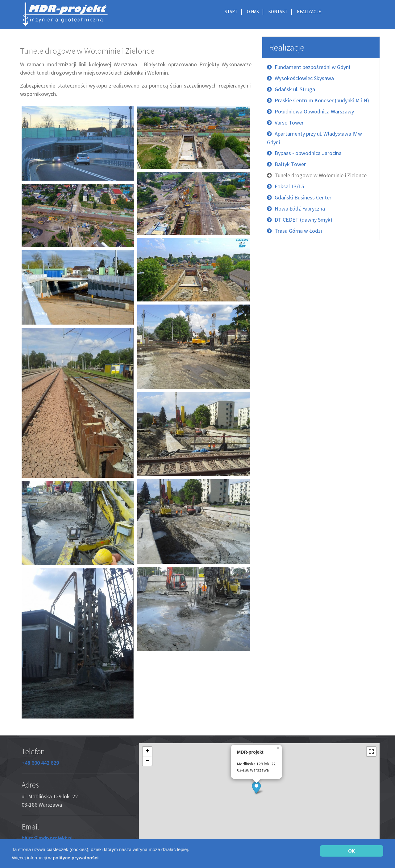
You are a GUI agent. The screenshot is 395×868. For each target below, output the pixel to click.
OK (351, 851)
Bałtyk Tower (290, 164)
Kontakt (278, 12)
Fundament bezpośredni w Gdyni (312, 67)
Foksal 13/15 (289, 186)
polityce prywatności (76, 858)
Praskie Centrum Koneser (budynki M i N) (322, 100)
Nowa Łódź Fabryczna (300, 209)
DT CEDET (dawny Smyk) (304, 220)
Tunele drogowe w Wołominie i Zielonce (321, 175)
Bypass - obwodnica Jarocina (308, 153)
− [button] (147, 761)
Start (231, 12)
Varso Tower (289, 123)
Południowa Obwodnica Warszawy (314, 111)
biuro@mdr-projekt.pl (47, 838)
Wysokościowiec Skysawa (304, 78)
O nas (253, 12)
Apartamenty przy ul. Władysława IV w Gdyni (314, 138)
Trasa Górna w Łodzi (298, 231)
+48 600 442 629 (40, 763)
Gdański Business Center (303, 197)
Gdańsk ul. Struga (295, 89)
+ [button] (147, 751)
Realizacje (309, 12)
